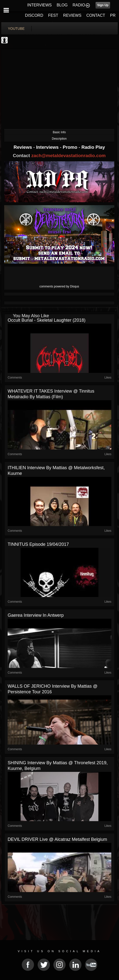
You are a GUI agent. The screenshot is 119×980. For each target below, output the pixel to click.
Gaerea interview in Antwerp (36, 615)
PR (113, 15)
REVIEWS (72, 15)
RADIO (79, 5)
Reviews (23, 147)
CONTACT (96, 15)
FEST (53, 15)
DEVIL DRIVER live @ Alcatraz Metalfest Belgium (57, 839)
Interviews (48, 147)
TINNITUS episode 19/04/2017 (38, 544)
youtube (16, 29)
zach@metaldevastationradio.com (69, 156)
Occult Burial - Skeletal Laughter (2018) (47, 320)
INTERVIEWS (39, 5)
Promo (71, 147)
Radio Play (93, 147)
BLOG (62, 5)
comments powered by (59, 286)
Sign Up (103, 5)
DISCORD (34, 15)
